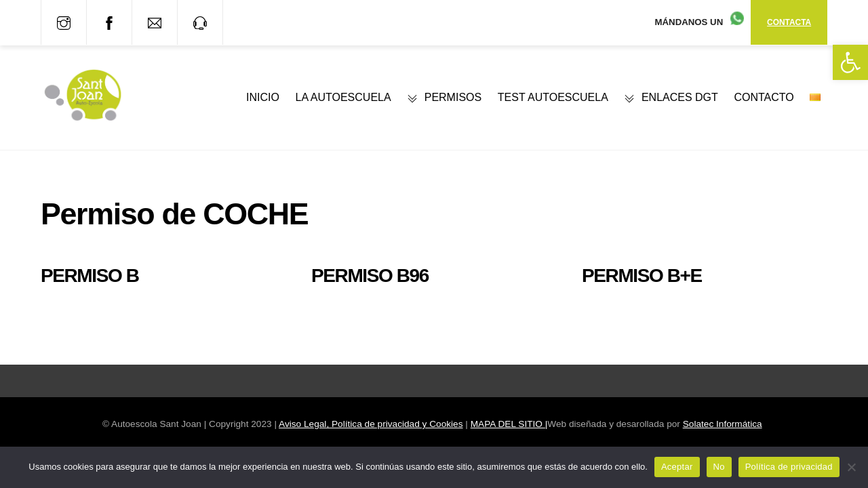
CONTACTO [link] (764, 97)
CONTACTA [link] (789, 22)
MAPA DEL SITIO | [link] (509, 424)
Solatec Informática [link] (723, 424)
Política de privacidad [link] (789, 467)
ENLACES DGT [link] (671, 97)
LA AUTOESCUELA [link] (343, 97)
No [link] (719, 467)
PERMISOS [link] (444, 97)
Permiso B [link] (90, 276)
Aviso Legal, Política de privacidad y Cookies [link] (371, 424)
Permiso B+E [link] (642, 276)
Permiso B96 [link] (370, 276)
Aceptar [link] (677, 467)
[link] (850, 62)
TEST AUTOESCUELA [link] (553, 97)
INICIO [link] (263, 97)
